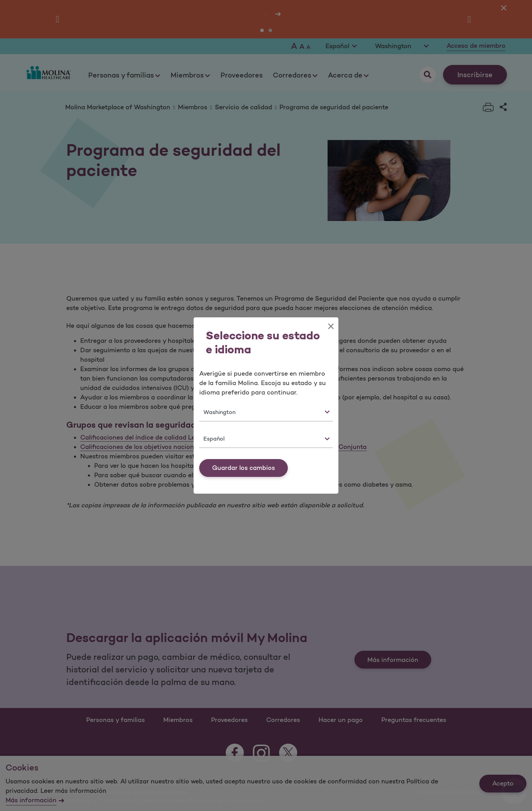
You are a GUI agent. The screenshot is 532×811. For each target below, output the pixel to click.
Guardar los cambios (243, 468)
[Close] (331, 326)
